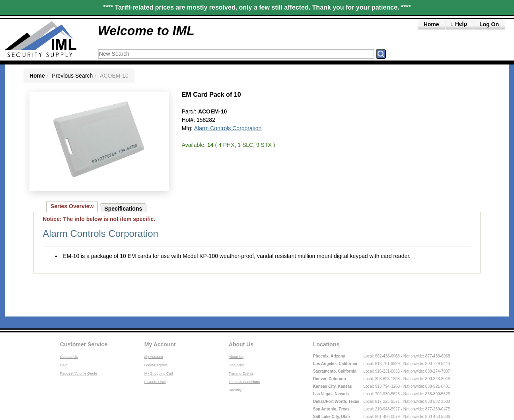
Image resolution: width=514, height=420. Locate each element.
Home (431, 24)
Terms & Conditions (244, 382)
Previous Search (73, 76)
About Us (241, 344)
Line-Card (237, 365)
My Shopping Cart (159, 373)
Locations (326, 344)
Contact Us (69, 357)
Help (64, 365)
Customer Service (84, 344)
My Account (160, 344)
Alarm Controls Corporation (228, 128)
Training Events (241, 373)
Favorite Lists (155, 382)
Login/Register (156, 365)
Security (235, 390)
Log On (489, 24)
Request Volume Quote (79, 373)
